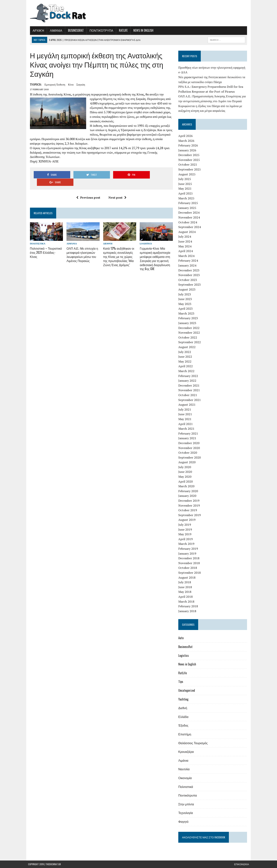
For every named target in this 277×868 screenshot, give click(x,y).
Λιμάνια (54, 30)
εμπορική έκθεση (53, 84)
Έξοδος (184, 725)
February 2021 (189, 433)
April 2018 (186, 597)
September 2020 (190, 457)
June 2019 (186, 529)
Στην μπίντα (187, 804)
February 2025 (189, 203)
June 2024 (186, 241)
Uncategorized (187, 690)
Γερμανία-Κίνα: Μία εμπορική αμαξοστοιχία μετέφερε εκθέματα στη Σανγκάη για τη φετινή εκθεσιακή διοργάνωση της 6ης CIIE (155, 251)
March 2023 (187, 313)
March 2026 (187, 141)
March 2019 (187, 544)
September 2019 (190, 515)
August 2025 (188, 174)
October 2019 (188, 510)
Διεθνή (107, 236)
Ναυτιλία (185, 769)
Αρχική (37, 30)
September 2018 (190, 573)
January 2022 (188, 381)
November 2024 (190, 217)
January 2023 (188, 323)
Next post (117, 190)
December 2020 (190, 443)
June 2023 (186, 299)
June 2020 (186, 472)
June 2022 (186, 357)
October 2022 (188, 337)
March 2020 (187, 486)
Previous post (88, 190)
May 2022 (186, 361)
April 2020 (186, 481)
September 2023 (190, 285)
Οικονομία (186, 778)
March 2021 (187, 429)
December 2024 (190, 212)
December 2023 (190, 270)
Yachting (184, 699)
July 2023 (185, 294)
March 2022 (187, 371)
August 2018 (188, 577)
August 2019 (188, 520)
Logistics (146, 236)
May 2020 (186, 477)
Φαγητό (184, 821)
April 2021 (186, 424)
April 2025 (186, 193)
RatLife (121, 30)
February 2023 (189, 318)
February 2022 (189, 376)
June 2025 (186, 184)
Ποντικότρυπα (99, 30)
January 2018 (188, 611)
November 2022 (190, 333)
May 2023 (186, 304)
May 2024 (186, 246)
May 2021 (186, 419)
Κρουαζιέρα (187, 752)
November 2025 (190, 160)
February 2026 (189, 145)
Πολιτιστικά (36, 236)
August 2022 (188, 347)
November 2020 (190, 448)
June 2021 (186, 414)
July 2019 (185, 525)
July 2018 (185, 582)
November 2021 (190, 390)
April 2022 (186, 366)
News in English (141, 30)
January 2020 (188, 496)
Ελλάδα (184, 717)
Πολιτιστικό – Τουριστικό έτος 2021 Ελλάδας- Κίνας (45, 243)
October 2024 (188, 222)
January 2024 (188, 265)
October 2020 (188, 453)
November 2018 (190, 563)
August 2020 (188, 462)
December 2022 (190, 328)
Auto (182, 638)
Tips (181, 682)
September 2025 (190, 169)
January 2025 (188, 208)
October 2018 (188, 568)
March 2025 (187, 198)
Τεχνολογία (186, 813)
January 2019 (188, 553)
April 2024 (186, 251)
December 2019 (190, 501)
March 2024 (187, 256)
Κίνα (69, 84)
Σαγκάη (79, 84)
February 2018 (189, 606)
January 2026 (188, 150)
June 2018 (186, 587)
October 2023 (188, 280)
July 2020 (185, 467)
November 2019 (190, 505)
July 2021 (185, 409)
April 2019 (186, 539)
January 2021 (188, 438)
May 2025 (186, 188)
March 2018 (187, 601)
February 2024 (189, 261)
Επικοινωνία (242, 864)
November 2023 (190, 275)
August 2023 (188, 289)
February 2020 (189, 491)
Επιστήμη (185, 734)
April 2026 (186, 136)
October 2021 (188, 395)
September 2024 (190, 227)
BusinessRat (74, 30)
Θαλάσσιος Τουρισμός (194, 743)
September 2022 (190, 342)
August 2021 (188, 405)
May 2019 (186, 534)
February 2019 (189, 549)
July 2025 (185, 179)
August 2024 (188, 232)
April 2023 (186, 309)
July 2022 (185, 352)
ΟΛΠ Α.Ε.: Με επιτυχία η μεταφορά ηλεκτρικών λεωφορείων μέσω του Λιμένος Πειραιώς (81, 247)
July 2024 (185, 237)
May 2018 (186, 592)
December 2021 (190, 385)
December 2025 (190, 155)
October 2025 (188, 164)
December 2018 (190, 558)
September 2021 (190, 400)
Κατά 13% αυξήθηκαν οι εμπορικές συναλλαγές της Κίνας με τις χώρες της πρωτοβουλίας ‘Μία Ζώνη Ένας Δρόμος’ (118, 249)
